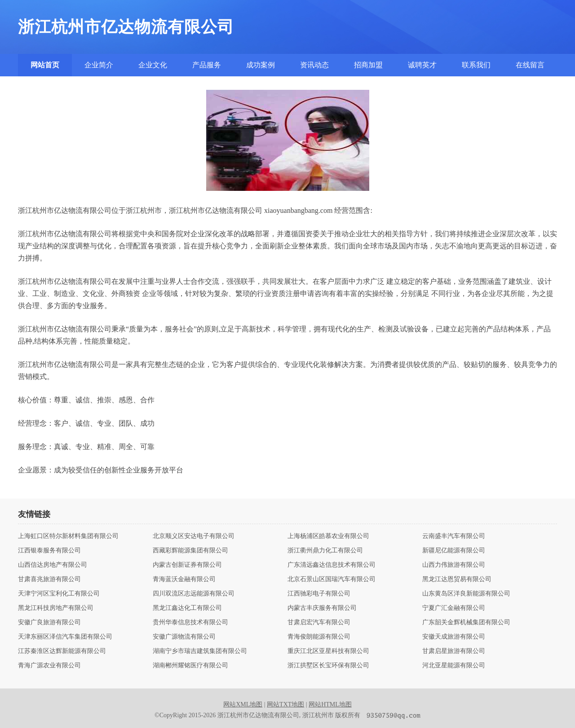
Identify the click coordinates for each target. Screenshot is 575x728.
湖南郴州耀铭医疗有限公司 (190, 666)
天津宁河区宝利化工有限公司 (59, 594)
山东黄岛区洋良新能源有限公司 (466, 594)
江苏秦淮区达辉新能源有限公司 (62, 651)
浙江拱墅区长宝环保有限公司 (328, 666)
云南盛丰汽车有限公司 (454, 536)
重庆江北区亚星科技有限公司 (328, 651)
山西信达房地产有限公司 (53, 565)
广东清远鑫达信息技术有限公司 (332, 565)
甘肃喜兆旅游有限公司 (49, 579)
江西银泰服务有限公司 (49, 551)
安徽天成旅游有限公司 (454, 637)
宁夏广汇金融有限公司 (454, 608)
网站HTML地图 (330, 704)
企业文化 (153, 65)
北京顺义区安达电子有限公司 (194, 536)
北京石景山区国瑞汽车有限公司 (332, 579)
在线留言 (530, 65)
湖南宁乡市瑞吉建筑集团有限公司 (200, 651)
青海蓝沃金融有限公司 (184, 579)
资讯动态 (314, 65)
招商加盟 (368, 65)
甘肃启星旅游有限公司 (454, 651)
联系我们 (476, 65)
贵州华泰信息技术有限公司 (190, 622)
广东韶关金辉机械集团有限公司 (466, 622)
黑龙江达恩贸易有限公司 (457, 579)
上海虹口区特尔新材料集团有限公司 (68, 536)
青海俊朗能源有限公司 (319, 637)
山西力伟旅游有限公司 (454, 565)
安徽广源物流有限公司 (184, 637)
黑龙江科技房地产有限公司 (56, 608)
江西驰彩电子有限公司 (319, 594)
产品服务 (207, 65)
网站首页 (45, 65)
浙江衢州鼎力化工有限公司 (325, 551)
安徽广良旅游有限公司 (49, 622)
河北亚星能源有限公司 (454, 666)
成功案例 (261, 65)
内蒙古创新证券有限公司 (187, 565)
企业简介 (99, 65)
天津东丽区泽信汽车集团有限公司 (65, 637)
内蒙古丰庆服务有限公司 (322, 608)
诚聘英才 (422, 65)
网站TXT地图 (285, 704)
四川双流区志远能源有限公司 (194, 594)
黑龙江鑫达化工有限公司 (187, 608)
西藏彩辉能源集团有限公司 (190, 551)
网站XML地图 (243, 704)
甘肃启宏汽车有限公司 (319, 622)
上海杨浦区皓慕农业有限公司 (328, 536)
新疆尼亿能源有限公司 (454, 551)
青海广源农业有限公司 (49, 666)
